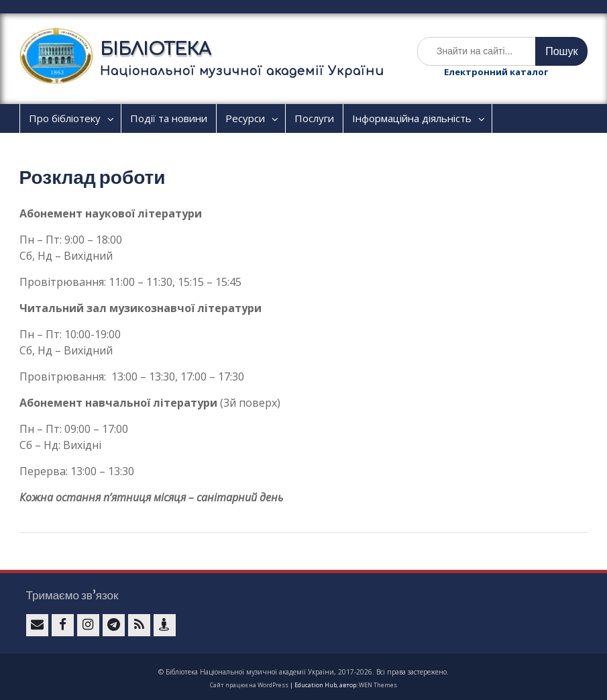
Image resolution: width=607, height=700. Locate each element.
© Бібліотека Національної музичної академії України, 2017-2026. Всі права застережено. (303, 672)
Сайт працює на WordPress (249, 685)
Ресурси (245, 118)
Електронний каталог (496, 72)
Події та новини (169, 118)
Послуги (314, 118)
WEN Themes (378, 685)
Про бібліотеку (65, 118)
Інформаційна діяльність (412, 118)
